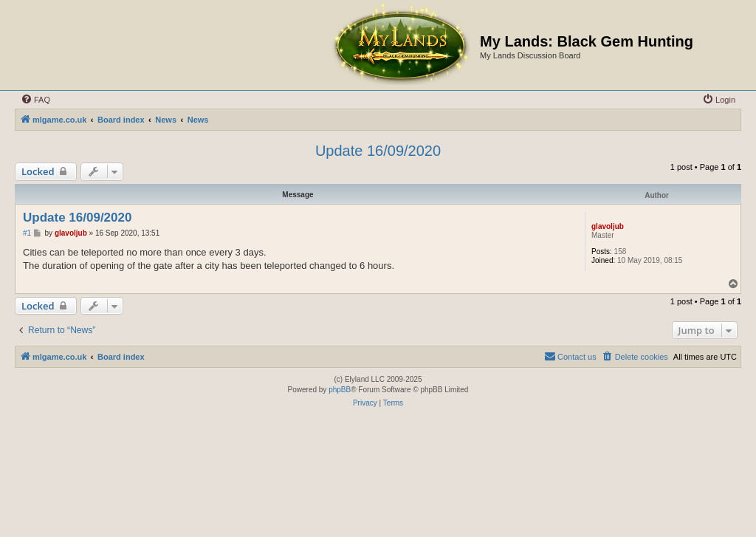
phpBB (340, 390)
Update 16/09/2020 (378, 151)
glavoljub (608, 226)
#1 (27, 233)
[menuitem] (35, 100)
